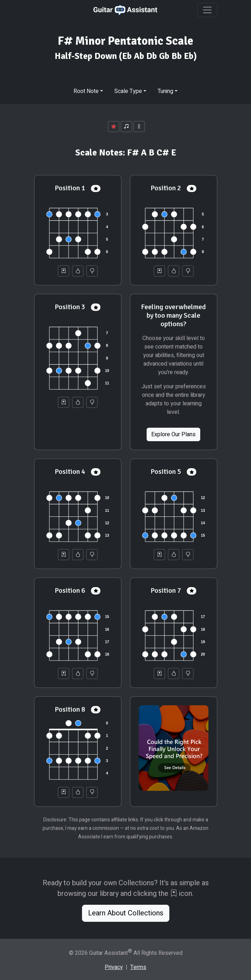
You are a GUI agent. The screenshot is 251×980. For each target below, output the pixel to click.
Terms (138, 967)
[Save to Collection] (64, 271)
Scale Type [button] (128, 91)
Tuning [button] (165, 91)
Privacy (114, 967)
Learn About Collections (126, 913)
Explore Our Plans (173, 434)
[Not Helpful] (92, 271)
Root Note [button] (86, 91)
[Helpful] (78, 271)
